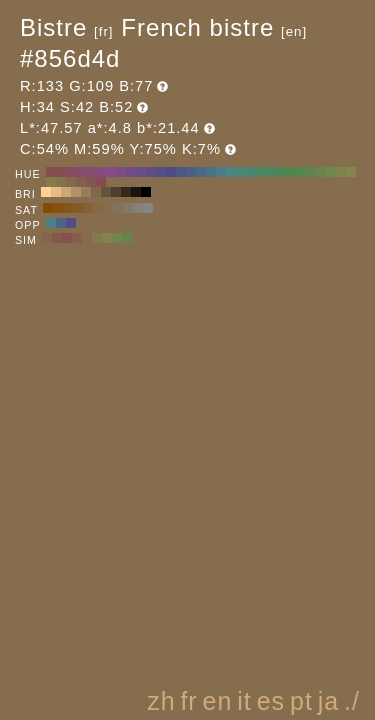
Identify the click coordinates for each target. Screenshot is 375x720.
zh (161, 701)
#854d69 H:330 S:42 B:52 (81, 172)
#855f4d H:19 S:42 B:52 (77, 238)
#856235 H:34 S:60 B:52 (88, 208)
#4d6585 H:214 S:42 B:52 (61, 223)
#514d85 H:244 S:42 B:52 (71, 223)
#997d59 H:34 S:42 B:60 (86, 192)
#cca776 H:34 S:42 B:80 (66, 192)
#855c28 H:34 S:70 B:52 (78, 208)
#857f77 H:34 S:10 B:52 (138, 208)
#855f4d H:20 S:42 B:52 (81, 182)
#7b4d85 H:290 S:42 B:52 (121, 172)
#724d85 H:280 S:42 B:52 (131, 172)
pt (301, 701)
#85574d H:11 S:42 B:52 (57, 238)
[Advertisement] (192, 534)
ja (328, 701)
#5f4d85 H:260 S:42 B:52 (151, 172)
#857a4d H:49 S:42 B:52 (97, 238)
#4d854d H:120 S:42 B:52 (291, 172)
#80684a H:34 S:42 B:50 (96, 192)
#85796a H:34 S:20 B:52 (128, 208)
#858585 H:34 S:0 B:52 (148, 208)
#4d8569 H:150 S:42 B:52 (261, 172)
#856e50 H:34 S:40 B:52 (108, 208)
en (218, 701)
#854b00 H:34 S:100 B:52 (48, 208)
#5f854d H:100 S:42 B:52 (311, 172)
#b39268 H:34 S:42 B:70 (76, 192)
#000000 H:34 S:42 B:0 (146, 192)
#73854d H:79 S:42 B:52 (117, 238)
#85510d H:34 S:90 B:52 (58, 208)
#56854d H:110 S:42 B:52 (301, 172)
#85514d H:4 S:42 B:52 (67, 238)
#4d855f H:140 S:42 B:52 (271, 172)
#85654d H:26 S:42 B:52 (47, 238)
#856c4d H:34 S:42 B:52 (87, 238)
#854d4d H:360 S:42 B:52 (51, 172)
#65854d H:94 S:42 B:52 (127, 238)
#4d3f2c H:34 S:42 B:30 (116, 192)
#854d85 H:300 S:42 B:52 (111, 172)
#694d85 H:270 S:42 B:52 (141, 172)
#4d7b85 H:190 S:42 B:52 (221, 172)
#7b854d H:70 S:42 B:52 (341, 172)
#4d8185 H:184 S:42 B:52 (51, 223)
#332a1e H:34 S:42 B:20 (126, 192)
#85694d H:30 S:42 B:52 (71, 182)
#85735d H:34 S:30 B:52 (118, 208)
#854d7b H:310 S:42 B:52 (101, 172)
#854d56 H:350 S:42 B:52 (61, 172)
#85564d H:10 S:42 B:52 (91, 182)
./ (352, 701)
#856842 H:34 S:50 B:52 (98, 208)
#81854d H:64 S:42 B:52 (107, 238)
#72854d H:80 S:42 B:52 (331, 172)
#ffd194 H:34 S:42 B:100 (46, 192)
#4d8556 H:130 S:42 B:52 (281, 172)
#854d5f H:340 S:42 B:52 (71, 172)
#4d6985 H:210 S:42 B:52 (201, 172)
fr (188, 701)
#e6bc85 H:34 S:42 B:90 (56, 192)
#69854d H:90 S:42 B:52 (321, 172)
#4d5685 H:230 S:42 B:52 (181, 172)
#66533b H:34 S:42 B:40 (106, 192)
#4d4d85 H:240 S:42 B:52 (171, 172)
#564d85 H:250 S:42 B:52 (161, 172)
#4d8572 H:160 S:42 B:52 (251, 172)
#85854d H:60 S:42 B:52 (351, 172)
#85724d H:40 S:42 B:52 (61, 182)
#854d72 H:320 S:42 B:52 (91, 172)
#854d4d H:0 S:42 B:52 (101, 182)
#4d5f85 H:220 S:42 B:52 (191, 172)
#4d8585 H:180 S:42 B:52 (231, 172)
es (271, 701)
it (244, 701)
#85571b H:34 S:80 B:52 (68, 208)
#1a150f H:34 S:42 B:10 (136, 192)
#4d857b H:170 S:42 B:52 (241, 172)
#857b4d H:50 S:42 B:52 (51, 182)
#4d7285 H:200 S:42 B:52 (211, 172)
